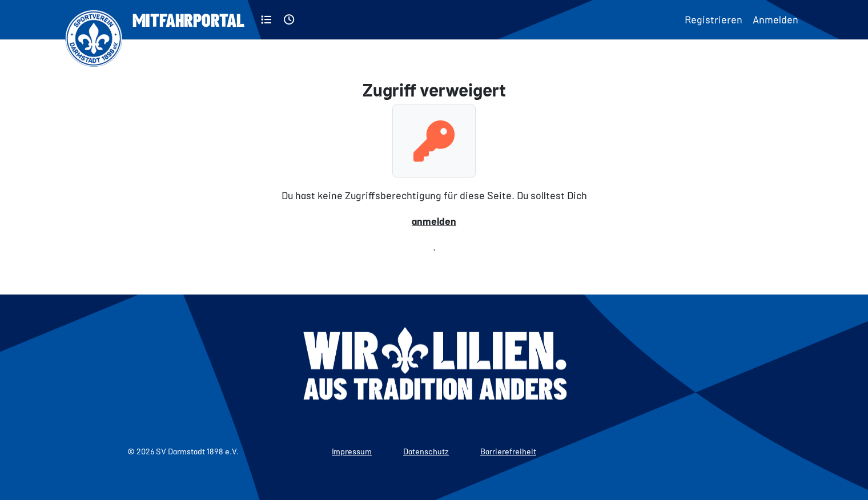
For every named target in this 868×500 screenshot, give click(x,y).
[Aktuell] (289, 20)
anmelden (434, 221)
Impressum (352, 451)
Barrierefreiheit (508, 451)
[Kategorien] (266, 20)
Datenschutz (426, 451)
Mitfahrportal (188, 19)
